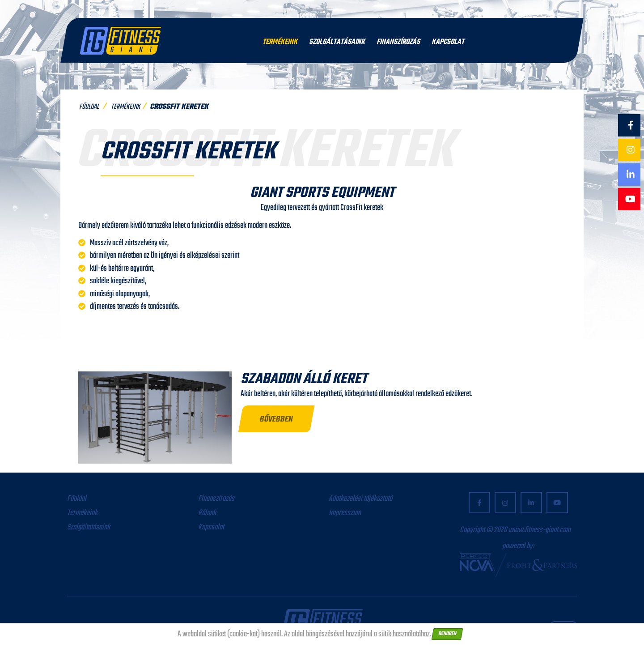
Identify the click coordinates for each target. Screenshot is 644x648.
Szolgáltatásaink (337, 42)
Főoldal (89, 107)
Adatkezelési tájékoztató (360, 499)
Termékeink (280, 42)
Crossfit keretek (179, 107)
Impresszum (345, 513)
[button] (277, 419)
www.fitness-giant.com (540, 530)
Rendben (447, 634)
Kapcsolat (448, 42)
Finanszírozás (398, 42)
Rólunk (207, 513)
